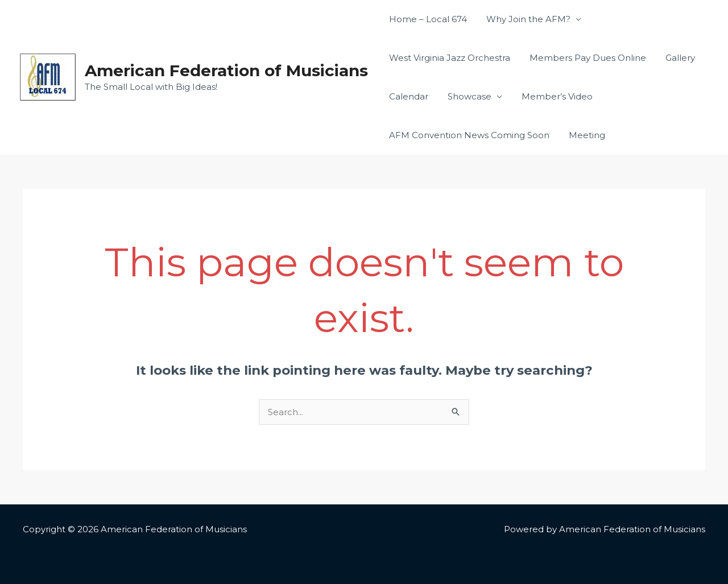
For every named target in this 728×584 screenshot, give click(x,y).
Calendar (408, 96)
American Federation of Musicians (226, 71)
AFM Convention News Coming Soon (468, 135)
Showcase (466, 96)
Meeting (584, 135)
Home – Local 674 (427, 19)
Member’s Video (551, 96)
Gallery (675, 58)
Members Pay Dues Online (584, 58)
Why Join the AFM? (525, 19)
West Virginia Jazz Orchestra (448, 58)
